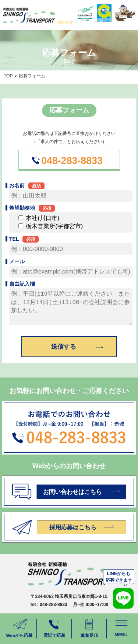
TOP (8, 76)
